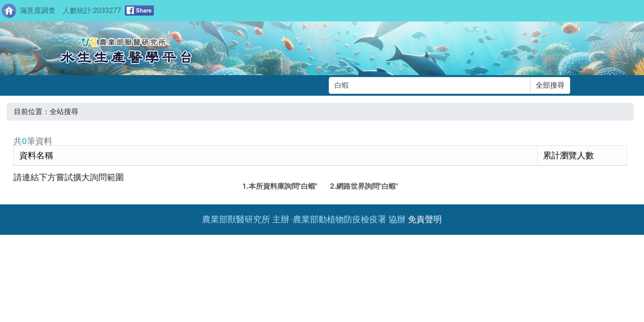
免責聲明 (425, 219)
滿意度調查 (38, 11)
